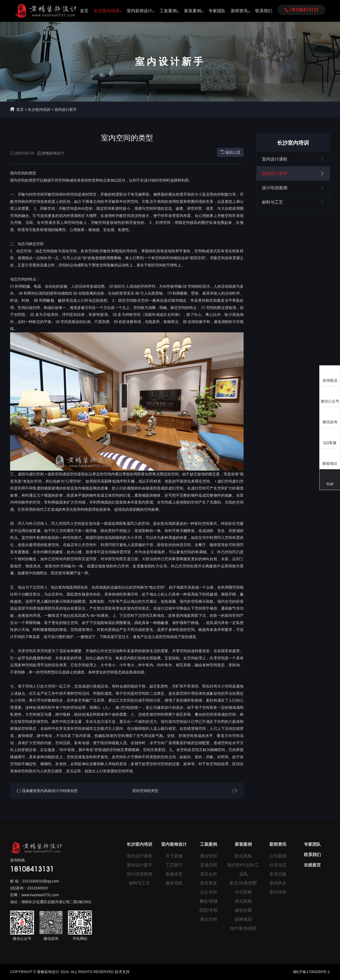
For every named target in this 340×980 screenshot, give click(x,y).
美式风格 (243, 901)
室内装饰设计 (139, 11)
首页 (84, 11)
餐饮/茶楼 (209, 901)
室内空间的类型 (145, 791)
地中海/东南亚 (243, 928)
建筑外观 (243, 910)
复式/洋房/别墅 (243, 883)
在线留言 (312, 865)
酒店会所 (209, 874)
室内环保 (278, 892)
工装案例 (168, 11)
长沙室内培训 (107, 11)
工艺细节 (174, 865)
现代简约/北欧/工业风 (243, 870)
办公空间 (209, 892)
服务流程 (174, 883)
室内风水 (278, 883)
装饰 (167, 322)
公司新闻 (278, 856)
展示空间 (209, 919)
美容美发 (209, 883)
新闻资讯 (239, 11)
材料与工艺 (293, 202)
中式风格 (243, 892)
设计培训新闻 (293, 188)
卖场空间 (209, 865)
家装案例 (193, 11)
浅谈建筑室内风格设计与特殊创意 (50, 791)
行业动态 (278, 865)
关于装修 (174, 856)
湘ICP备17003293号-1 (311, 972)
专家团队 (217, 11)
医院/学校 (209, 910)
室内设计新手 (66, 110)
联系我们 (264, 11)
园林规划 (243, 919)
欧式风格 (243, 856)
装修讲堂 (174, 874)
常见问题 (278, 874)
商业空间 (209, 856)
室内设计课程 (293, 159)
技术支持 (122, 972)
